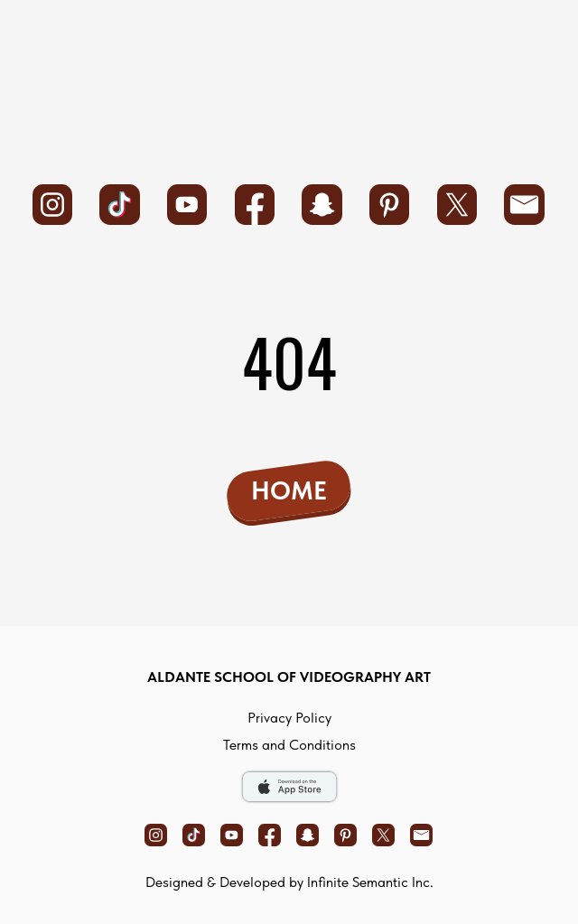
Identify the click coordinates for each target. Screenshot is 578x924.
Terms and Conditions (289, 745)
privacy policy (289, 718)
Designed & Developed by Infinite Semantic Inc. (289, 882)
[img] (290, 85)
